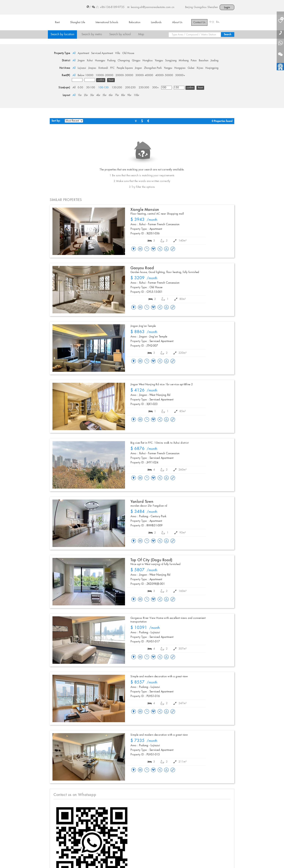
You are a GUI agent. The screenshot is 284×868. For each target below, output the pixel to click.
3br (92, 95)
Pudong (111, 61)
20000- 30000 (124, 75)
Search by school (120, 34)
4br (98, 95)
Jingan (81, 61)
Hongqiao (180, 68)
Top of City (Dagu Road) (152, 560)
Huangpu (100, 61)
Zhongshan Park (153, 68)
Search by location (62, 34)
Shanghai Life (78, 22)
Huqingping (212, 68)
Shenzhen (213, 7)
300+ (156, 88)
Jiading (214, 61)
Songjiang (171, 61)
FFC (112, 68)
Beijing (189, 7)
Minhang (184, 61)
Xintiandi (103, 68)
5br (105, 95)
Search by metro (92, 34)
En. (218, 22)
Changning (124, 61)
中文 (212, 22)
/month (144, 220)
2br (86, 95)
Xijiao (200, 68)
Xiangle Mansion (145, 210)
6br (111, 95)
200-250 (130, 88)
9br (129, 95)
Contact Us (199, 22)
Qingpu (136, 61)
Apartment (83, 53)
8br (123, 95)
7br (117, 95)
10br (136, 95)
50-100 (91, 88)
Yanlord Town (142, 502)
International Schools (107, 22)
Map (141, 34)
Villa (118, 53)
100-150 (103, 88)
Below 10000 (86, 75)
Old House (128, 53)
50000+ (180, 75)
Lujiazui (82, 68)
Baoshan (204, 61)
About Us (177, 22)
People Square (125, 68)
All (74, 53)
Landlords (156, 22)
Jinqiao (92, 68)
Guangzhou (200, 7)
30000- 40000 (144, 75)
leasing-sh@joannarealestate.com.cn (153, 7)
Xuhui (90, 61)
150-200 (117, 88)
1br (80, 95)
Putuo (194, 61)
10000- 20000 (104, 75)
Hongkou (148, 61)
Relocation (135, 22)
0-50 (80, 88)
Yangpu (159, 61)
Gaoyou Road (142, 268)
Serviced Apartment (102, 53)
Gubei (191, 68)
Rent (57, 22)
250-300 (144, 88)
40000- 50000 (164, 75)
